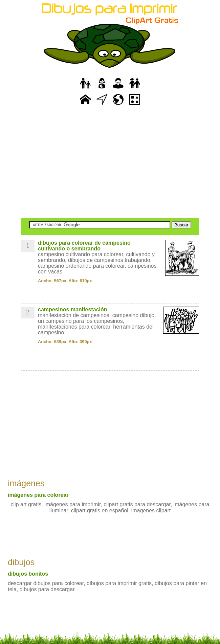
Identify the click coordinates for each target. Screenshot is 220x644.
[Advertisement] (110, 162)
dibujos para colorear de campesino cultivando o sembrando (84, 246)
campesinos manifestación (73, 309)
